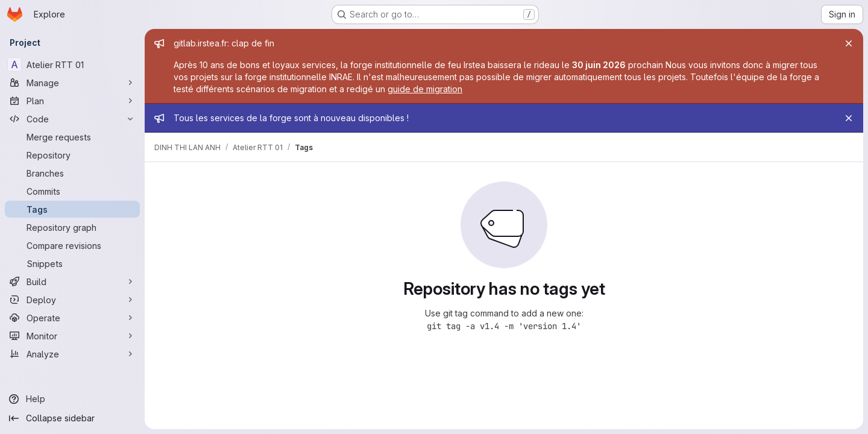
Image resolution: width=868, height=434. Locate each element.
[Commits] (72, 191)
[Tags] (72, 209)
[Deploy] (72, 300)
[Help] (72, 399)
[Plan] (72, 101)
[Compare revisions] (72, 245)
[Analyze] (72, 354)
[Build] (72, 281)
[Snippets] (72, 263)
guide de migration (425, 89)
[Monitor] (72, 336)
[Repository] (72, 155)
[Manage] (72, 83)
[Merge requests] (72, 137)
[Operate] (72, 318)
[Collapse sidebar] (72, 418)
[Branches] (72, 173)
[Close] (849, 43)
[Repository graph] (72, 227)
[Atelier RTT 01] (72, 64)
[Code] (72, 119)
